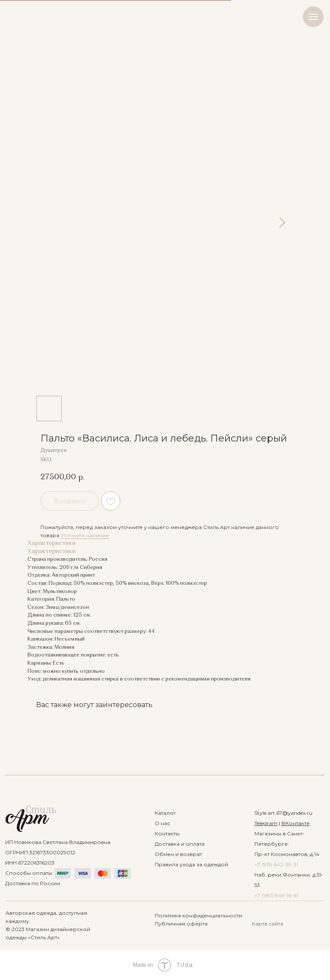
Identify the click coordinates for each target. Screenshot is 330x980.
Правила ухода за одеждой (191, 864)
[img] (31, 819)
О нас (162, 823)
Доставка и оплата (180, 844)
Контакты (167, 833)
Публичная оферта (181, 924)
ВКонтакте (296, 823)
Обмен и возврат (178, 854)
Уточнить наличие (85, 535)
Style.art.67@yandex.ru (283, 813)
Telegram (266, 823)
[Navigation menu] (313, 17)
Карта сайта (267, 924)
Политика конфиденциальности (199, 915)
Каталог (165, 813)
